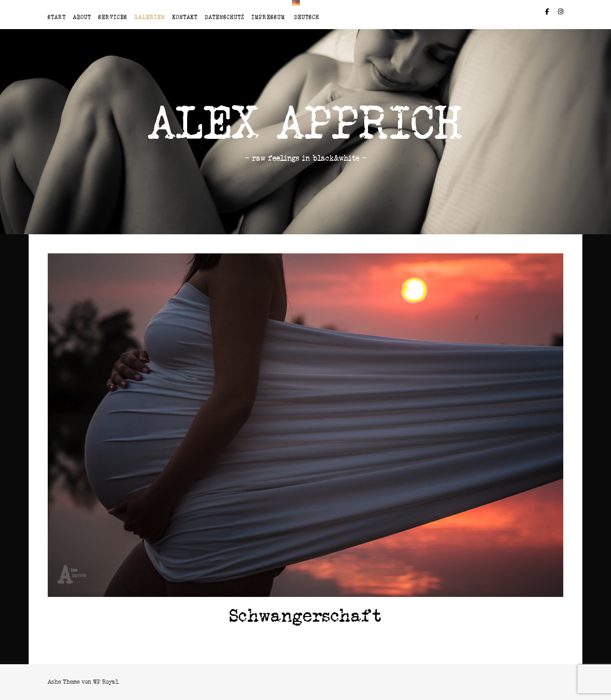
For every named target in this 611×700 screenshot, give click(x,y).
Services (113, 17)
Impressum (268, 17)
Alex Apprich (306, 123)
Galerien (150, 17)
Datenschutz (225, 17)
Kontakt (185, 17)
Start (57, 17)
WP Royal (106, 682)
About (82, 17)
